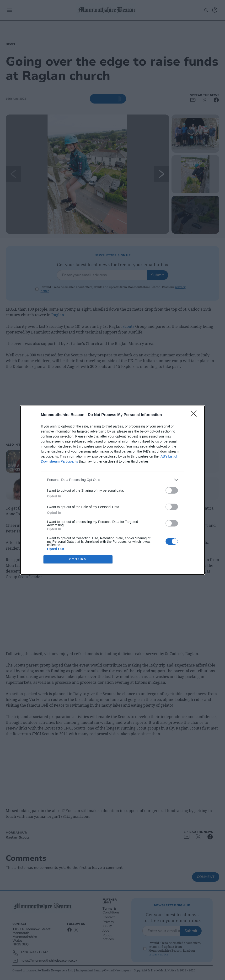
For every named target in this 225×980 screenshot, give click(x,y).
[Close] (195, 415)
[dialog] (112, 490)
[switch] (172, 490)
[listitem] (112, 480)
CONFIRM (78, 559)
